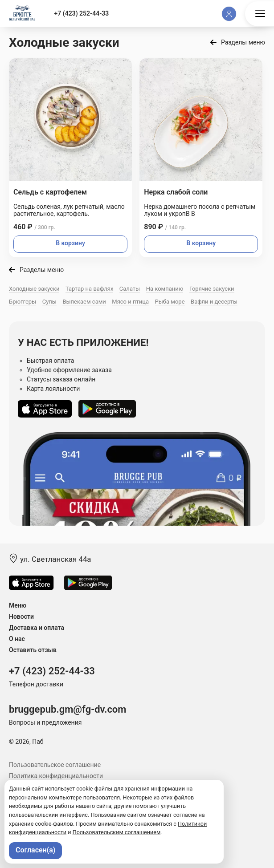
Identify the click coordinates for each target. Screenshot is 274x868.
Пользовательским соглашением (117, 832)
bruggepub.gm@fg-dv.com (67, 709)
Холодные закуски (34, 289)
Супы (49, 302)
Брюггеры (22, 302)
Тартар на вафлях (89, 289)
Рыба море (170, 302)
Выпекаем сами (84, 302)
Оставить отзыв (33, 650)
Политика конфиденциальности (56, 776)
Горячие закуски (212, 289)
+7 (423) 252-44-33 (82, 13)
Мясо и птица (130, 302)
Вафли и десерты (214, 302)
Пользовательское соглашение (55, 765)
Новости (21, 617)
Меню (18, 605)
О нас (17, 639)
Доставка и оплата (37, 628)
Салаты (130, 289)
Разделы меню (243, 42)
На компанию (165, 289)
